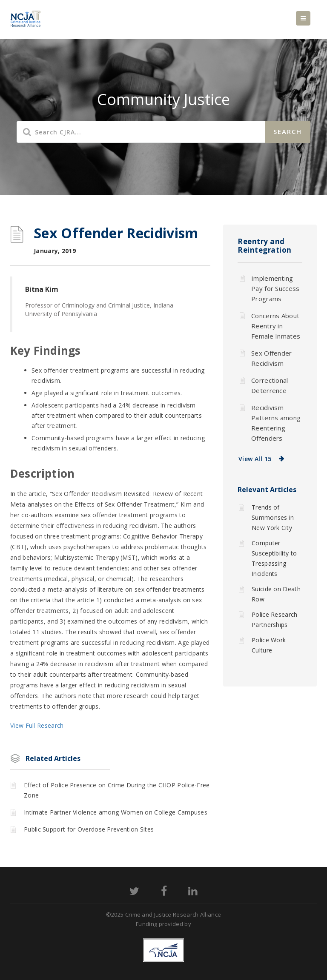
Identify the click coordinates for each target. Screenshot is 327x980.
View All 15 (255, 459)
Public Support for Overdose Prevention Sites (89, 829)
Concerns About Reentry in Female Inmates (276, 326)
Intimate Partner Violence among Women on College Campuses (116, 812)
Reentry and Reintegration (265, 246)
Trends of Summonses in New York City (273, 517)
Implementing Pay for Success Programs (275, 288)
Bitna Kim (42, 289)
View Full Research (37, 725)
